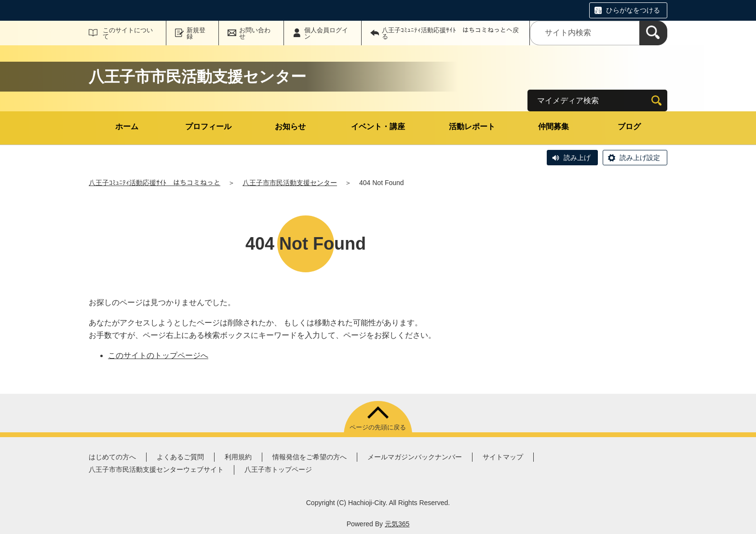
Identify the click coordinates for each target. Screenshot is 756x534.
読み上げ (577, 158)
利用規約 (238, 457)
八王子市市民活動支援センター (290, 183)
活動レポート (472, 127)
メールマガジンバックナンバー (415, 457)
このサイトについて (128, 33)
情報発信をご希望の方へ (310, 457)
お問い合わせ (255, 33)
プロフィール (208, 127)
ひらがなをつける (633, 10)
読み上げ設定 (640, 158)
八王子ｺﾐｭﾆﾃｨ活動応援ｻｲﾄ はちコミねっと (155, 183)
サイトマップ (503, 457)
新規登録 (196, 33)
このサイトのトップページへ (158, 355)
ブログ (629, 127)
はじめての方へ (112, 457)
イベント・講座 (378, 127)
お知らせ (290, 127)
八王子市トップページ (278, 469)
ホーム (127, 127)
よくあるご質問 (180, 457)
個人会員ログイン (326, 33)
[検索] (653, 33)
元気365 (397, 524)
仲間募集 (553, 127)
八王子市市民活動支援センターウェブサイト (156, 469)
